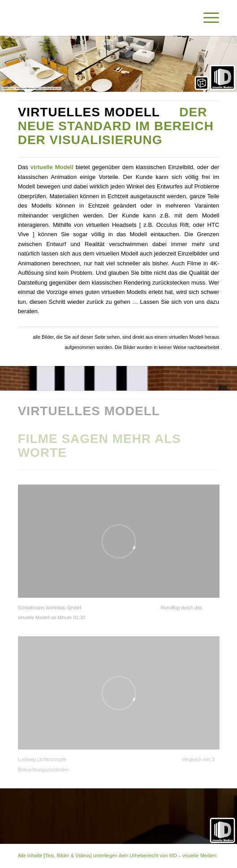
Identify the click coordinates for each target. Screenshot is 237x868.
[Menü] (207, 18)
